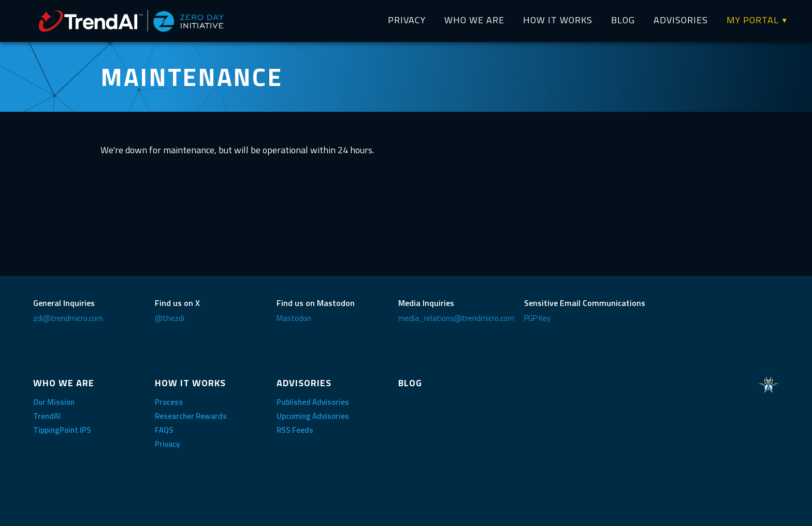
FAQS (164, 430)
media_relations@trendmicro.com (456, 318)
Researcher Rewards (191, 416)
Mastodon (294, 318)
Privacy (167, 444)
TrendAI (47, 416)
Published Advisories (313, 402)
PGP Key (537, 318)
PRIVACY (407, 20)
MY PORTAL (753, 20)
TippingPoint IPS (62, 430)
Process (169, 402)
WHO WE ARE (474, 20)
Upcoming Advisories (313, 416)
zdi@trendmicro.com (68, 318)
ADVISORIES (681, 20)
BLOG (623, 20)
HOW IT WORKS (558, 20)
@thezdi (170, 318)
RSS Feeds (295, 430)
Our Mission (54, 402)
